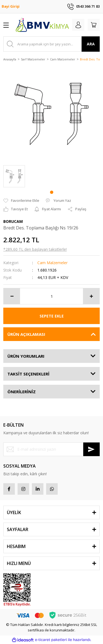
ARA (91, 44)
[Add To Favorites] (21, 201)
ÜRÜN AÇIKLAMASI (26, 334)
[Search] (51, 44)
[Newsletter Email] (51, 449)
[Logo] (42, 25)
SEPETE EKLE (52, 316)
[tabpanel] (14, 176)
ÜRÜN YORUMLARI (26, 356)
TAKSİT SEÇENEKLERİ (28, 374)
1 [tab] (52, 192)
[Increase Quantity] (91, 296)
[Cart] (94, 25)
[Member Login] (78, 25)
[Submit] (91, 449)
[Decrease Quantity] (12, 296)
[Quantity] (51, 296)
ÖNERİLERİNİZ (22, 392)
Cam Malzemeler (52, 263)
